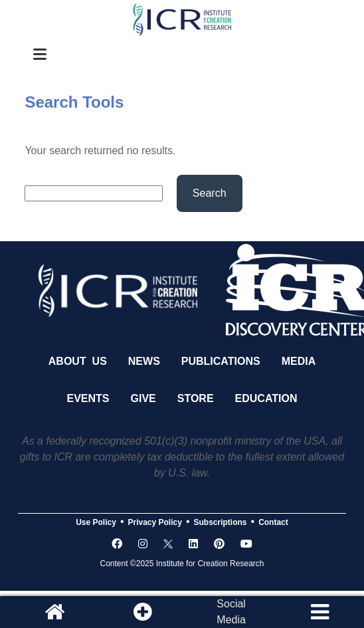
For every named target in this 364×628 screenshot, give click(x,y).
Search (210, 193)
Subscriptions (221, 522)
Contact (273, 522)
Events (88, 398)
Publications (221, 361)
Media (299, 361)
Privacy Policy (155, 522)
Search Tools (74, 102)
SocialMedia (231, 612)
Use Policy (96, 522)
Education (266, 398)
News (144, 361)
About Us (78, 361)
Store (196, 398)
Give (143, 398)
